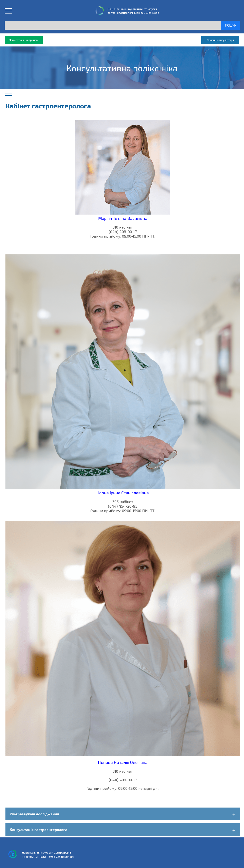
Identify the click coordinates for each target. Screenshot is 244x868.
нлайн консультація (220, 40)
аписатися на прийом (24, 40)
